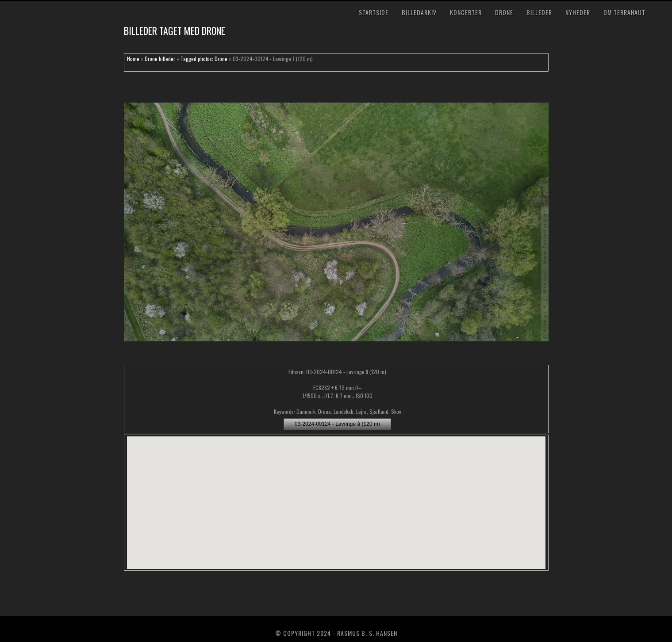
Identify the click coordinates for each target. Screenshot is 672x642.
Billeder (539, 12)
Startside (374, 12)
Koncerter (466, 12)
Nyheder (578, 12)
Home (133, 59)
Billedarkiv (419, 12)
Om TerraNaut (624, 12)
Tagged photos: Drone (204, 59)
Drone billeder (160, 59)
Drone (504, 12)
